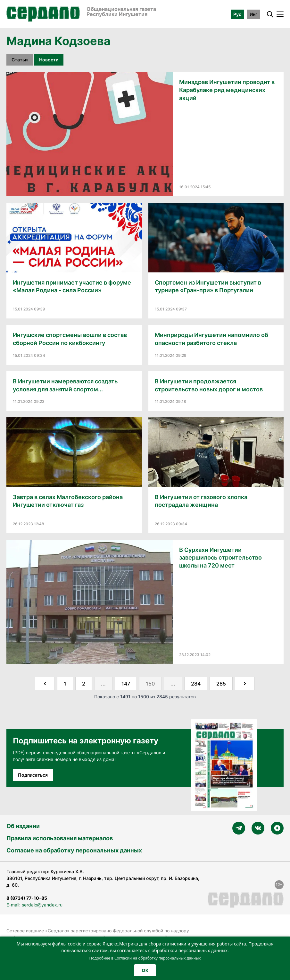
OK (145, 970)
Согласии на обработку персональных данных (158, 958)
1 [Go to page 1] (65, 684)
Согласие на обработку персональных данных (74, 850)
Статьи (20, 60)
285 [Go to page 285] (221, 684)
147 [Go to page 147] (126, 684)
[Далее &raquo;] (245, 684)
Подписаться (33, 775)
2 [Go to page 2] (84, 684)
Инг (253, 14)
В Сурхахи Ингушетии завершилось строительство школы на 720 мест (220, 558)
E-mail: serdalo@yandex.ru (34, 905)
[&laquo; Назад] (45, 684)
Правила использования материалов (60, 838)
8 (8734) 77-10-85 (27, 898)
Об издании (23, 826)
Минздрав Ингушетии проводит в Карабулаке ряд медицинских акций (227, 90)
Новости (49, 60)
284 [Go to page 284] (196, 684)
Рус (237, 14)
